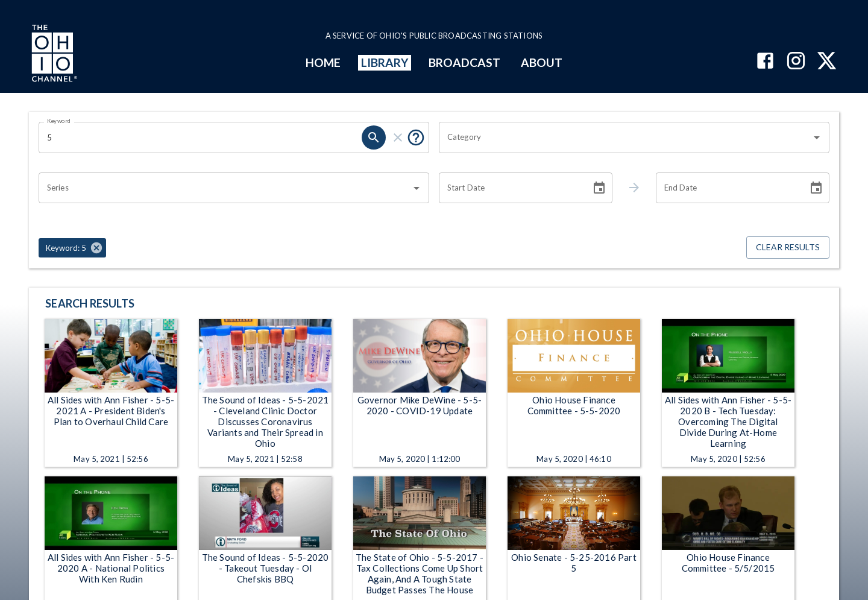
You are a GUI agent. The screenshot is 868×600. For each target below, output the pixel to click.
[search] (374, 137)
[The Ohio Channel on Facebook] (765, 62)
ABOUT (542, 62)
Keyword (59, 121)
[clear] (398, 137)
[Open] (817, 137)
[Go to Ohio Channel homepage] (53, 55)
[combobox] (625, 137)
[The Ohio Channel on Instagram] (796, 62)
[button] (72, 248)
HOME (323, 62)
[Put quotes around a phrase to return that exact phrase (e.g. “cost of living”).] (416, 137)
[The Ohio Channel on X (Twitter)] (827, 62)
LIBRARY (385, 62)
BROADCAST (465, 62)
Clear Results (788, 248)
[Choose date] (599, 188)
